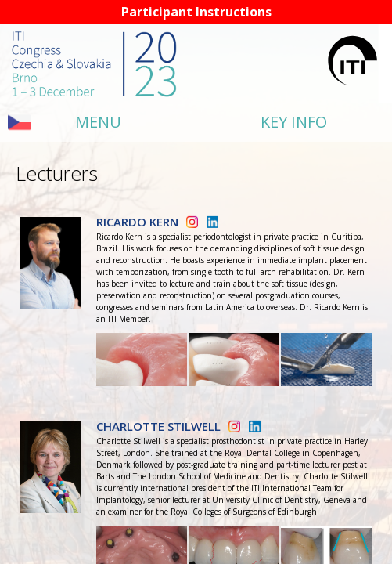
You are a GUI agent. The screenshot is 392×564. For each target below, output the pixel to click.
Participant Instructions (196, 12)
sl (13, 122)
